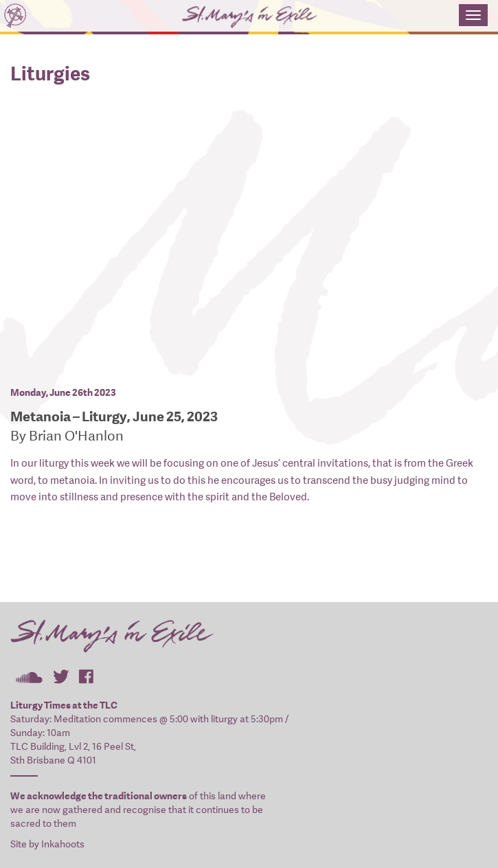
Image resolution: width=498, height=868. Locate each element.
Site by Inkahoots (47, 844)
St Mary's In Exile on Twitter (61, 676)
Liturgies (50, 74)
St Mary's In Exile (229, 17)
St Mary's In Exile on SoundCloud (29, 676)
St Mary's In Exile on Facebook (86, 676)
